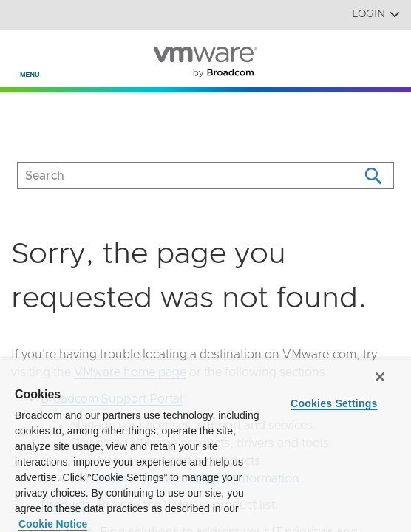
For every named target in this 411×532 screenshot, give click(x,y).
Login (376, 14)
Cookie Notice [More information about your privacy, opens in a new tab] (53, 524)
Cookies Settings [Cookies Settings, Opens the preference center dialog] (334, 403)
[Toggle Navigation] (23, 52)
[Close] (380, 377)
